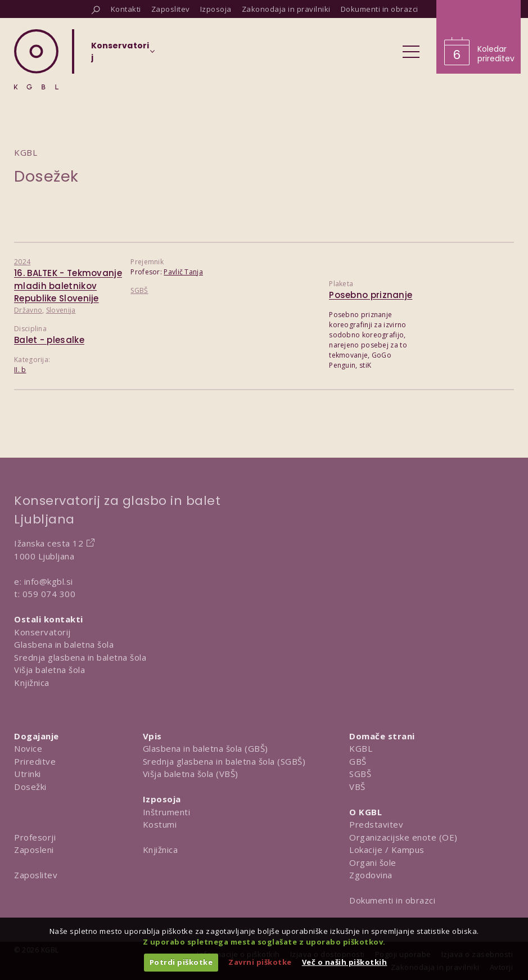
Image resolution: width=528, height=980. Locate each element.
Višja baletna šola (49, 670)
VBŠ (357, 787)
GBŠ (358, 761)
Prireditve (35, 761)
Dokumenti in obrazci (392, 900)
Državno (28, 310)
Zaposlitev (36, 875)
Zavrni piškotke (260, 962)
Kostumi (160, 824)
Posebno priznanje (371, 295)
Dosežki (30, 787)
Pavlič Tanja (183, 272)
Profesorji (35, 837)
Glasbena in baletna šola (64, 644)
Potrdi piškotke (181, 962)
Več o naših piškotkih (345, 962)
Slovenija (61, 310)
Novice (28, 748)
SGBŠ (139, 290)
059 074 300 (49, 594)
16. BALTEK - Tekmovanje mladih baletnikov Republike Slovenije (68, 286)
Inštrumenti (167, 812)
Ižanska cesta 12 (49, 543)
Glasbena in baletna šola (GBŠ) (206, 748)
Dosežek (46, 176)
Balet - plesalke (49, 340)
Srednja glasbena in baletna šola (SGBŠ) (224, 761)
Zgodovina (371, 875)
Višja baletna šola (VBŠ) (191, 774)
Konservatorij (42, 632)
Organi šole (373, 862)
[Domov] (36, 59)
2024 (22, 262)
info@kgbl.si (49, 581)
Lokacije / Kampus (387, 850)
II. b (20, 370)
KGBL (361, 748)
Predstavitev (376, 824)
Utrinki (28, 774)
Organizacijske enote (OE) (403, 837)
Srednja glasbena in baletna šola (80, 657)
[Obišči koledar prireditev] (479, 37)
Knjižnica (32, 683)
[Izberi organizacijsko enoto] (120, 55)
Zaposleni (34, 850)
